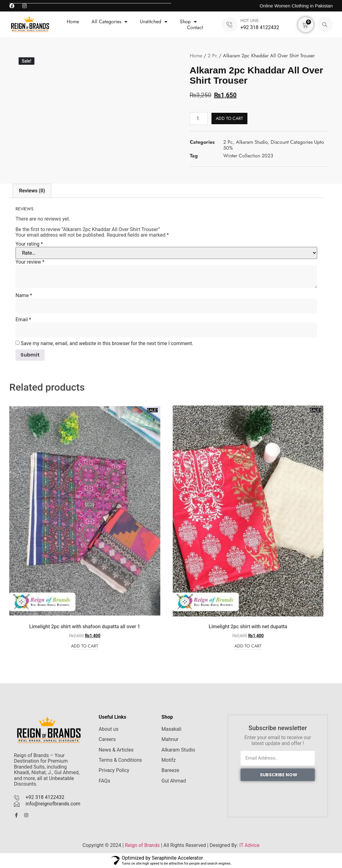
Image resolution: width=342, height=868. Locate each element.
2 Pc (213, 56)
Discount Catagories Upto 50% (274, 145)
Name (24, 296)
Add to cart (229, 118)
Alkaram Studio (252, 142)
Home (73, 22)
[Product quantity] (199, 118)
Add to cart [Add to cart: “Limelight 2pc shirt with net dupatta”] (248, 646)
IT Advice (249, 845)
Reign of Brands (142, 845)
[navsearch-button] (325, 24)
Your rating (29, 244)
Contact (195, 27)
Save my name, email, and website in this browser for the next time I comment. (107, 344)
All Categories (109, 22)
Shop (188, 22)
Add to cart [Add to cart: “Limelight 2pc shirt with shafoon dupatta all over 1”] (85, 646)
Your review (30, 262)
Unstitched (154, 22)
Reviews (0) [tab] (32, 191)
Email (23, 320)
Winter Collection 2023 (248, 156)
